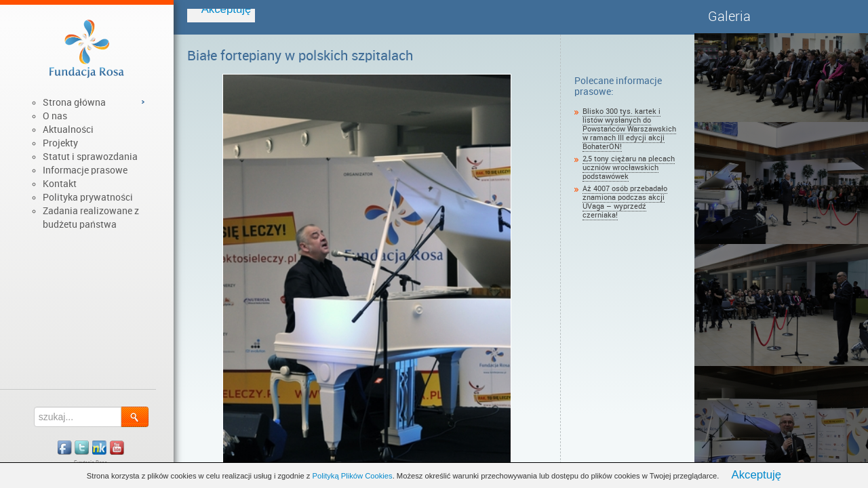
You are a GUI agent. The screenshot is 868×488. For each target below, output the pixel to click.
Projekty (60, 143)
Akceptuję (756, 475)
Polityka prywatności (88, 197)
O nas (55, 116)
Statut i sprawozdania (90, 157)
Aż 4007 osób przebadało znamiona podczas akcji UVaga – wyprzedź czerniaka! (625, 202)
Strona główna (74, 102)
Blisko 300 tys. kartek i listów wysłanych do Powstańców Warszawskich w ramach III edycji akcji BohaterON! (629, 129)
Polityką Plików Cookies (353, 476)
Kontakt (60, 184)
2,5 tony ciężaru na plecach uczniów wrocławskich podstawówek (629, 168)
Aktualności (68, 129)
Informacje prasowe (85, 170)
